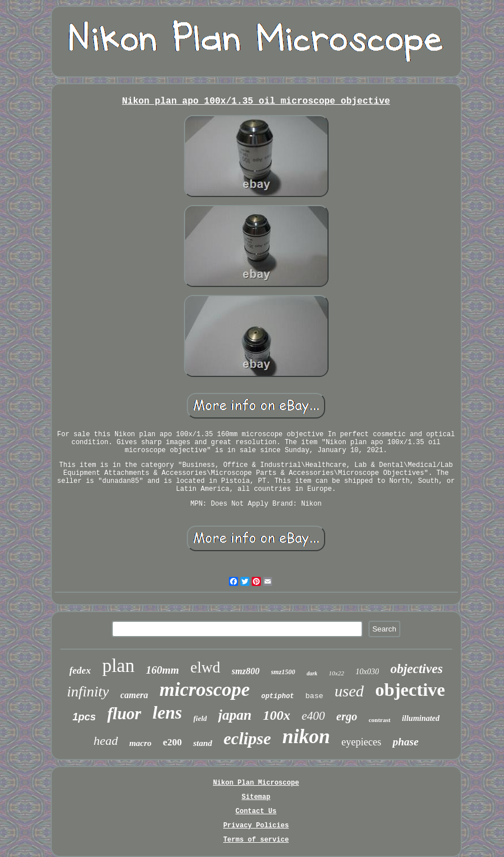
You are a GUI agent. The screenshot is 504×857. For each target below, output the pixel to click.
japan (235, 715)
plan (118, 666)
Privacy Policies (256, 826)
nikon (306, 737)
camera (134, 695)
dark (312, 673)
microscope (205, 689)
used (349, 691)
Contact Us (256, 811)
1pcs (84, 717)
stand (202, 743)
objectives (416, 669)
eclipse (247, 738)
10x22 (336, 673)
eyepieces (361, 742)
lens (167, 713)
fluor (124, 714)
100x (277, 715)
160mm (162, 670)
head (106, 741)
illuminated (421, 718)
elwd (205, 667)
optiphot (278, 696)
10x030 (367, 672)
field (200, 718)
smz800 (246, 671)
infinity (88, 692)
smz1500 (283, 672)
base (314, 696)
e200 (172, 742)
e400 (314, 716)
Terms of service (256, 840)
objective (410, 690)
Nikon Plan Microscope (256, 783)
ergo (347, 716)
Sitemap (256, 797)
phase (405, 742)
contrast (380, 720)
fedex (80, 671)
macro (140, 743)
